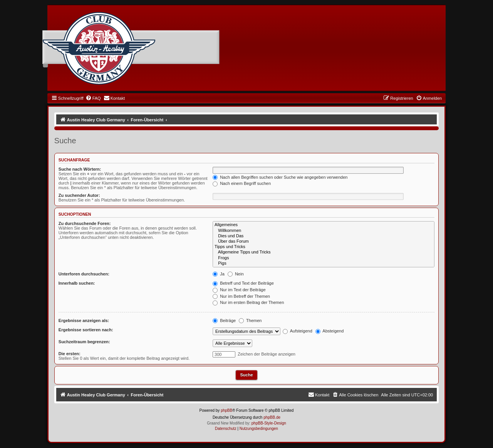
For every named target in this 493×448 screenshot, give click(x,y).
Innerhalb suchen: (77, 283)
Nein (236, 274)
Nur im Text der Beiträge (239, 290)
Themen (250, 320)
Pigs (324, 263)
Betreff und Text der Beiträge (243, 283)
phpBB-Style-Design (269, 423)
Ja (219, 274)
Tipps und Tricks (324, 247)
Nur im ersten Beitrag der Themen (248, 302)
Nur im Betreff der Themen (241, 296)
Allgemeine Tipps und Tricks (324, 252)
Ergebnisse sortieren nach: (86, 330)
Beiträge (224, 320)
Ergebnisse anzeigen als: (84, 320)
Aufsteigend (298, 331)
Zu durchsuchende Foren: (85, 223)
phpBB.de (272, 417)
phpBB (226, 410)
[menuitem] (93, 98)
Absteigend (330, 331)
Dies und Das (324, 236)
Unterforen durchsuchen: (84, 274)
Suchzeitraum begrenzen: (84, 342)
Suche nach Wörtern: (80, 169)
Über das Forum (324, 242)
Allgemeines (324, 225)
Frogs (324, 258)
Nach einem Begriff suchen (242, 183)
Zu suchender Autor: (79, 195)
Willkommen (324, 231)
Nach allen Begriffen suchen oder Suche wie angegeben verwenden (280, 177)
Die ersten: (70, 354)
